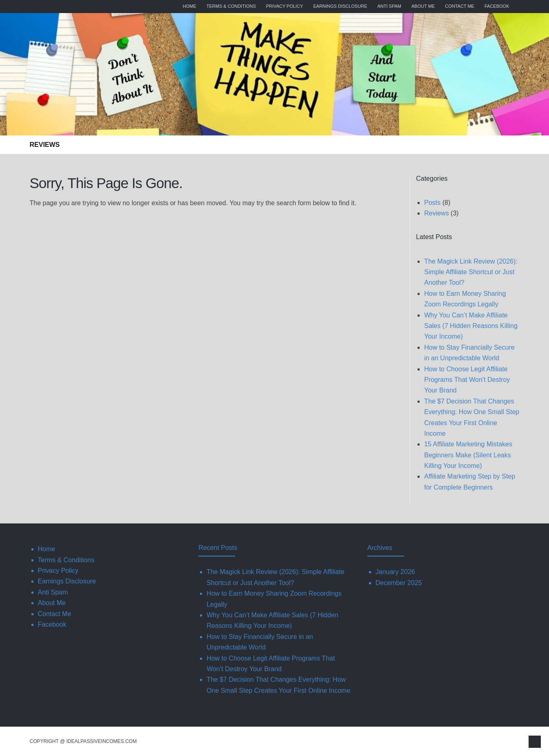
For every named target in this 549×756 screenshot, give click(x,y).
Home (190, 6)
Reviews (45, 145)
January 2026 (395, 572)
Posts (432, 203)
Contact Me (460, 6)
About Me (423, 6)
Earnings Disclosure (340, 6)
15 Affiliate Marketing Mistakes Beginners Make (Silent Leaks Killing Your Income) (468, 455)
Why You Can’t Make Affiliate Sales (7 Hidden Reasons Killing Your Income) (471, 326)
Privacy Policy (285, 6)
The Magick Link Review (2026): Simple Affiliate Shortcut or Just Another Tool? (471, 272)
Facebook (497, 6)
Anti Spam (389, 6)
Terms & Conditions (231, 6)
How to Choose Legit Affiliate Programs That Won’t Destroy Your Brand (467, 380)
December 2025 (399, 583)
